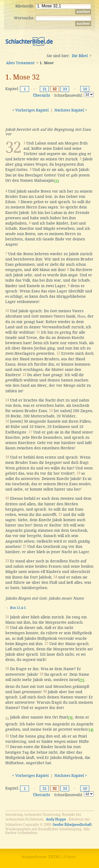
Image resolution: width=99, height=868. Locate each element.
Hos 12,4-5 (18, 608)
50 (85, 89)
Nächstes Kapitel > (71, 110)
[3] (70, 718)
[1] (57, 181)
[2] (82, 680)
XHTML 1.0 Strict (62, 857)
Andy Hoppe (56, 819)
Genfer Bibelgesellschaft (72, 825)
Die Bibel (80, 56)
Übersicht (42, 95)
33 (65, 89)
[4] (91, 730)
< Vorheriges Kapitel (30, 110)
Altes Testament (20, 63)
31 (45, 89)
